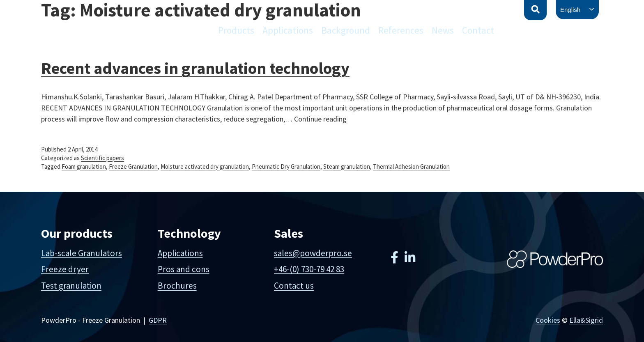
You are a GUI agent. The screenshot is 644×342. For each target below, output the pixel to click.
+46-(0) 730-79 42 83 (309, 269)
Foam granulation (84, 166)
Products (236, 30)
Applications (288, 30)
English (570, 10)
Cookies (548, 320)
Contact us (294, 286)
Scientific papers (102, 158)
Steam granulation (347, 166)
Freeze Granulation (133, 166)
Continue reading (320, 119)
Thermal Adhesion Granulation (411, 166)
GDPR (158, 320)
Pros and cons (184, 269)
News (443, 30)
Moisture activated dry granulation (205, 166)
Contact (478, 30)
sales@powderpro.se (313, 253)
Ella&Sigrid (586, 320)
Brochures (177, 286)
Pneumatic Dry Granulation (286, 166)
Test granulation (71, 286)
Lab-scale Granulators (82, 253)
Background (346, 30)
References (401, 30)
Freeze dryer (65, 269)
